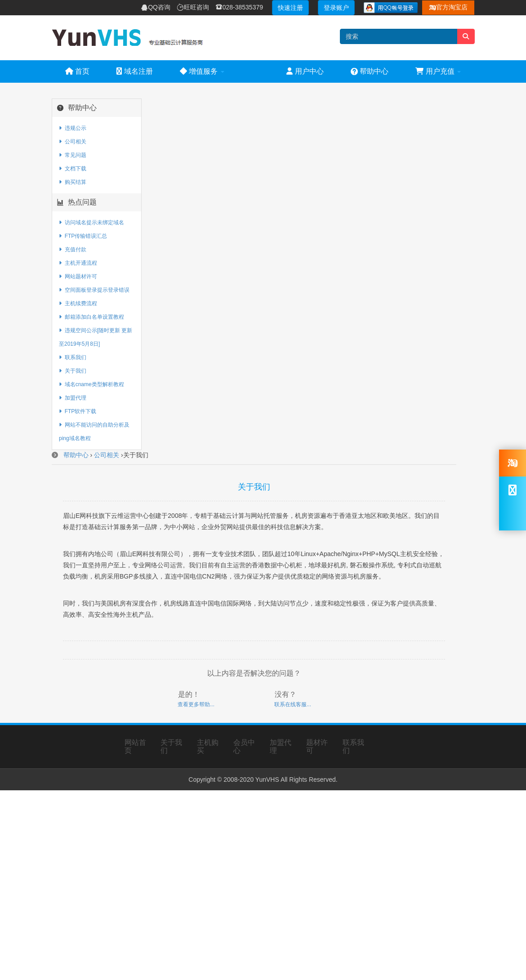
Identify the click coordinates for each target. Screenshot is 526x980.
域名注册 (134, 71)
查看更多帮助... (196, 704)
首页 (77, 71)
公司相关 (73, 142)
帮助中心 (370, 71)
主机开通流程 (78, 263)
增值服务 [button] (202, 71)
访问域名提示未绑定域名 (91, 223)
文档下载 (73, 169)
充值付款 (73, 249)
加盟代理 (73, 398)
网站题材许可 (78, 276)
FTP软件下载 (78, 411)
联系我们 (73, 357)
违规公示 (73, 128)
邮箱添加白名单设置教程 (91, 317)
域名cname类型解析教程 (91, 384)
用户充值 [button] (438, 71)
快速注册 (290, 8)
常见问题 (73, 155)
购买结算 (73, 182)
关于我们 (73, 371)
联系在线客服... (293, 704)
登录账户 (336, 8)
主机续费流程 (78, 303)
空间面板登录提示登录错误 (94, 290)
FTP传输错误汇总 (83, 236)
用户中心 (305, 71)
